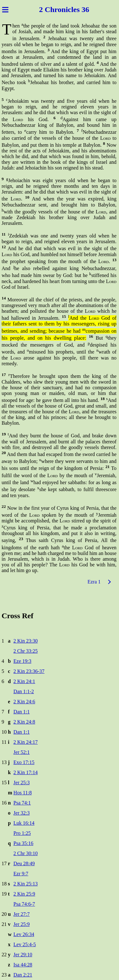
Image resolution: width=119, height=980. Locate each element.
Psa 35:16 (23, 843)
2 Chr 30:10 (25, 853)
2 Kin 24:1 (24, 681)
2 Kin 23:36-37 (29, 671)
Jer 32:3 (21, 813)
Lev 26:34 (24, 934)
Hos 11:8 (23, 793)
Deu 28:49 (24, 863)
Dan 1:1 (21, 712)
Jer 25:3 (21, 783)
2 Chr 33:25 (25, 651)
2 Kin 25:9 (24, 894)
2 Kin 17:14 (25, 772)
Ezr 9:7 (21, 874)
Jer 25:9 (21, 924)
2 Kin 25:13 (25, 884)
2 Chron (52, 9)
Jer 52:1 (21, 752)
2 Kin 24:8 (24, 722)
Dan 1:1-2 (23, 691)
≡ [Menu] (5, 9)
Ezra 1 (94, 582)
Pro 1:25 (22, 833)
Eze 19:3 (22, 661)
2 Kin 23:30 (25, 641)
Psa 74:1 (22, 803)
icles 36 (77, 9)
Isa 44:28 (23, 965)
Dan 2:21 (23, 975)
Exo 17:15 (24, 762)
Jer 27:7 (21, 914)
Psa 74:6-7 (24, 904)
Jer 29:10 (23, 955)
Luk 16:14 (24, 823)
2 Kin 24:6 (24, 702)
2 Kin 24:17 (25, 742)
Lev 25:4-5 (25, 944)
